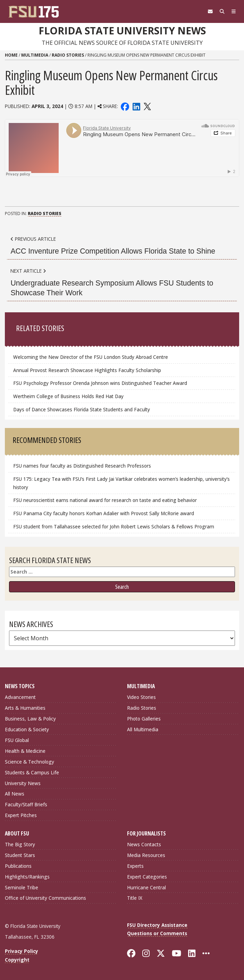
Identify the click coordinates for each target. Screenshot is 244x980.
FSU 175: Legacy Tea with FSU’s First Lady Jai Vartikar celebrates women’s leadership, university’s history (121, 483)
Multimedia (35, 55)
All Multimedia (143, 729)
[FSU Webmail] (210, 11)
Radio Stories (68, 55)
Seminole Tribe (22, 887)
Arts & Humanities (25, 708)
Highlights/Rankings (27, 877)
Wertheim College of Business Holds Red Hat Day (68, 396)
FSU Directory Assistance (157, 925)
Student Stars (20, 855)
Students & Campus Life (32, 772)
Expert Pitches (21, 815)
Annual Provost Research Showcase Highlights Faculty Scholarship (87, 370)
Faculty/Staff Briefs (26, 804)
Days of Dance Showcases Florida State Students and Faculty (82, 409)
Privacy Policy (22, 951)
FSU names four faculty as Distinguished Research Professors (82, 466)
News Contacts (144, 844)
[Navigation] (234, 11)
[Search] (222, 11)
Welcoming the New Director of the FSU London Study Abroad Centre (91, 357)
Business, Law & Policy (30, 719)
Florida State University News (122, 31)
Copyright (17, 960)
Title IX (135, 898)
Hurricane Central (146, 887)
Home (11, 55)
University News (23, 783)
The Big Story (20, 844)
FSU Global (17, 740)
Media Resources (146, 855)
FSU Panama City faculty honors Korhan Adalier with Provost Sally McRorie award (104, 513)
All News (15, 794)
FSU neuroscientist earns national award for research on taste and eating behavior (105, 500)
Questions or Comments (157, 933)
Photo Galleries (144, 719)
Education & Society (27, 729)
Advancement (20, 697)
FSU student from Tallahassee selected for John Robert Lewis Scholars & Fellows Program (114, 526)
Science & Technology (30, 762)
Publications (18, 866)
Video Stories (141, 697)
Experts (135, 866)
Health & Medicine (25, 751)
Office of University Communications (45, 898)
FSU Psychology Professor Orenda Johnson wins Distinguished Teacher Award (100, 383)
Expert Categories (147, 877)
